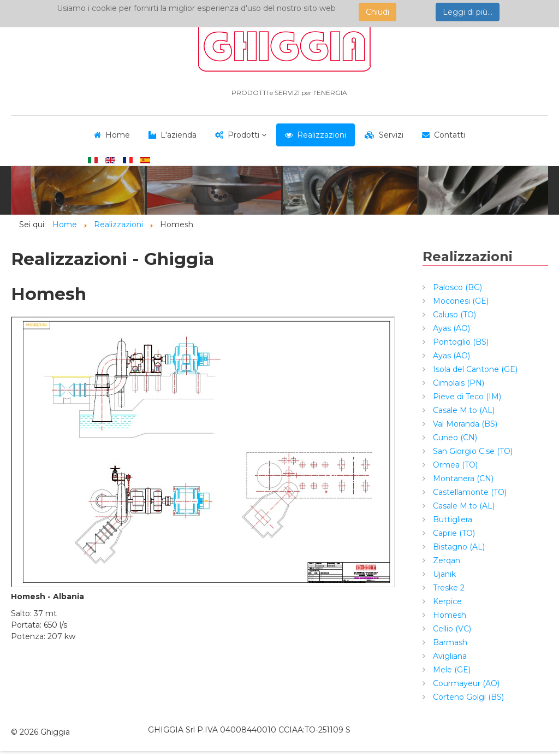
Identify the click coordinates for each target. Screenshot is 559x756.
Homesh (448, 615)
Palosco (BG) (456, 287)
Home (118, 135)
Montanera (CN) (462, 479)
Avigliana (449, 656)
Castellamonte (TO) (469, 492)
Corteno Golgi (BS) (467, 697)
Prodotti (243, 135)
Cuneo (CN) (454, 438)
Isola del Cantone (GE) (474, 369)
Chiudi (377, 12)
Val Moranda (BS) (464, 424)
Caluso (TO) (453, 315)
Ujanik (443, 574)
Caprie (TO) (453, 533)
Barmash (449, 642)
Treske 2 (448, 588)
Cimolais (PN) (457, 383)
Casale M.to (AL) (463, 410)
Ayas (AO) (450, 328)
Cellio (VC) (451, 629)
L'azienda (179, 135)
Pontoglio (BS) (460, 342)
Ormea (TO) (454, 465)
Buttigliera (451, 519)
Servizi (391, 135)
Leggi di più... (468, 12)
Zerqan (445, 560)
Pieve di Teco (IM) (466, 397)
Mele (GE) (451, 670)
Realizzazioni (322, 135)
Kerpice (446, 601)
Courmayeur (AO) (465, 683)
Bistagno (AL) (458, 547)
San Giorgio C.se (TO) (472, 451)
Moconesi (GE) (460, 301)
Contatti (450, 135)
